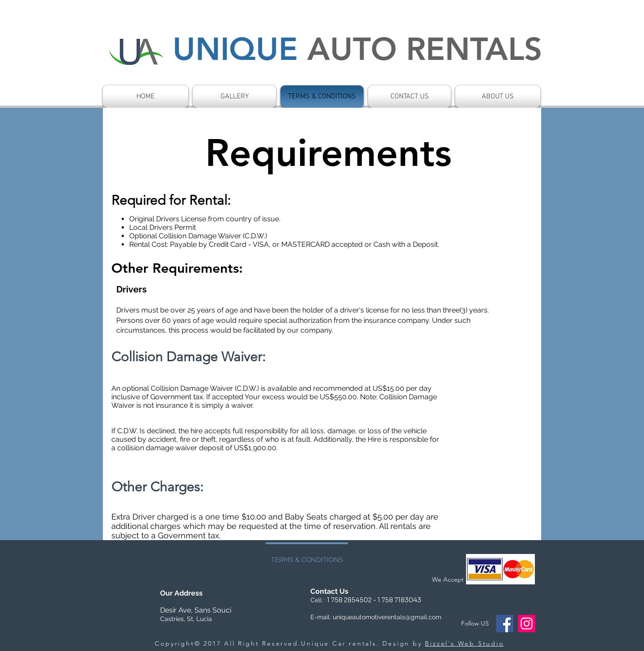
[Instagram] (527, 624)
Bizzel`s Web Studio (464, 643)
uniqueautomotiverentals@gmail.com (387, 617)
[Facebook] (505, 624)
